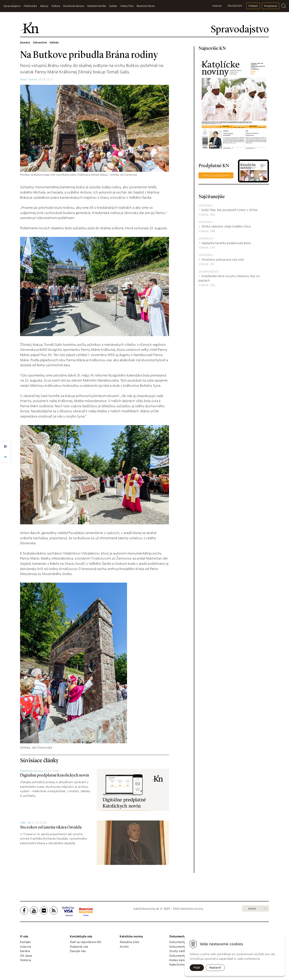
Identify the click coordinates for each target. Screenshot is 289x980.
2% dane (26, 956)
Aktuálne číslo (129, 942)
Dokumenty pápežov (184, 942)
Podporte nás (79, 947)
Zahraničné (208, 272)
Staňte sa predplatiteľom (216, 175)
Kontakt (25, 942)
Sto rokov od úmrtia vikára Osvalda (51, 828)
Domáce (205, 238)
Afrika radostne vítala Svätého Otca (226, 226)
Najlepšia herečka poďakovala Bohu (226, 243)
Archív (252, 909)
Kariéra (25, 951)
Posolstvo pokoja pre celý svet (223, 260)
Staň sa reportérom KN (85, 942)
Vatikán (205, 206)
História (25, 960)
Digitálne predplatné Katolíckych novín (54, 775)
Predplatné (271, 6)
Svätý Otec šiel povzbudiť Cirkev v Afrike (229, 210)
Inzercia (217, 6)
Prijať (197, 968)
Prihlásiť (253, 6)
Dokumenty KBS (180, 956)
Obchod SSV (235, 6)
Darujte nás (78, 951)
